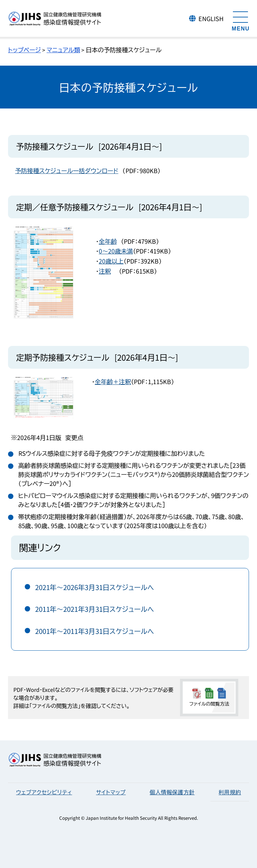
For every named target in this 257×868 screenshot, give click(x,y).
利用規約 (230, 792)
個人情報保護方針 (172, 792)
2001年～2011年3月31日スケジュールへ (95, 631)
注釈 (105, 271)
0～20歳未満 (116, 251)
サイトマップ (111, 792)
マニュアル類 (63, 50)
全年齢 (108, 241)
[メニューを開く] (241, 20)
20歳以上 (111, 261)
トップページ (24, 50)
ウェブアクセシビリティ (44, 792)
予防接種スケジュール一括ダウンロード (67, 170)
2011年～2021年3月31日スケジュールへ (95, 609)
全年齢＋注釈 (113, 381)
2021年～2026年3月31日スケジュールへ (95, 587)
